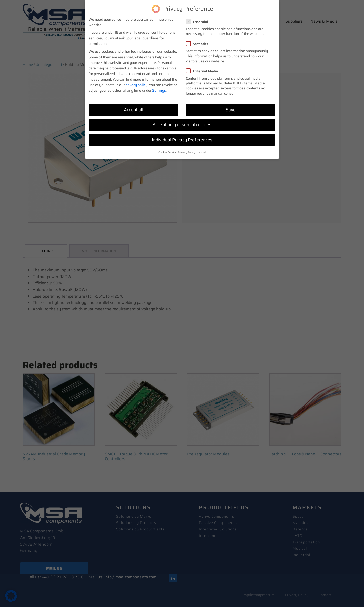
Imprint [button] (201, 152)
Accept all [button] (133, 110)
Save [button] (231, 110)
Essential (199, 22)
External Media (204, 71)
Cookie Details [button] (167, 152)
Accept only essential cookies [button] (182, 125)
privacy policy (136, 85)
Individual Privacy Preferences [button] (182, 140)
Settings (159, 90)
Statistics (199, 44)
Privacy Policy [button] (186, 152)
